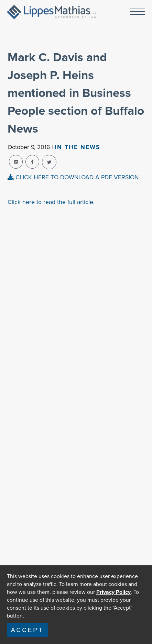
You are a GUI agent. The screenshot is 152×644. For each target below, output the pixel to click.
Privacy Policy (113, 592)
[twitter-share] (49, 162)
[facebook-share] (32, 162)
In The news (78, 147)
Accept (27, 630)
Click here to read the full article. (51, 202)
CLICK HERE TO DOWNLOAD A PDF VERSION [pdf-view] (73, 177)
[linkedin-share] (16, 162)
